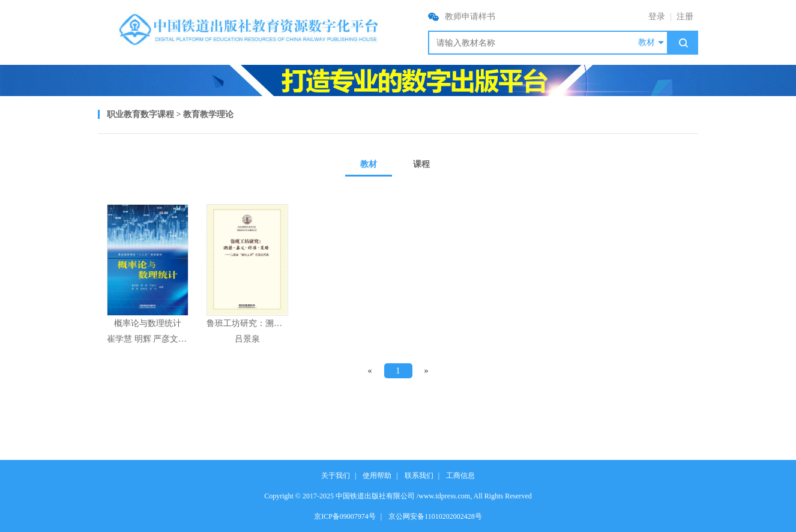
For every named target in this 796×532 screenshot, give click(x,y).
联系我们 (419, 476)
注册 (685, 17)
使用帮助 (377, 476)
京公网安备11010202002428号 (435, 516)
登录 (657, 17)
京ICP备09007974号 (345, 516)
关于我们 (336, 476)
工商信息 (460, 476)
